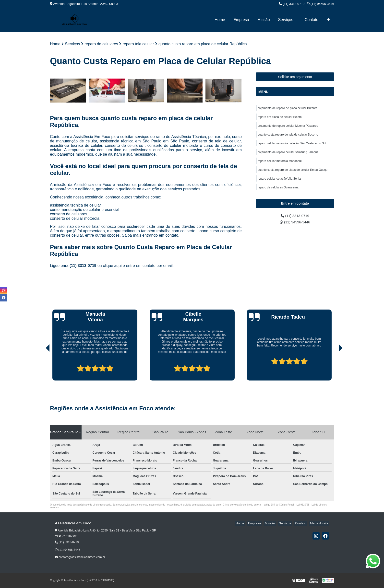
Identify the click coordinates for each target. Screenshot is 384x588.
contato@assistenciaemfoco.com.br (80, 558)
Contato (312, 20)
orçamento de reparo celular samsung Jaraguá (288, 155)
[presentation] (41, 367)
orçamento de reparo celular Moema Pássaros (288, 127)
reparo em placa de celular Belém (280, 118)
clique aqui (112, 266)
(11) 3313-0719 (292, 4)
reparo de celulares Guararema (278, 192)
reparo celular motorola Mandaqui (280, 164)
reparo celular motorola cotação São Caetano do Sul (292, 146)
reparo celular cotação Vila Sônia (279, 183)
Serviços (286, 20)
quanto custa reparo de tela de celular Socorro (288, 137)
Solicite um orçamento (295, 77)
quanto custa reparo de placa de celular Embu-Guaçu (293, 174)
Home (220, 20)
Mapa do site (320, 524)
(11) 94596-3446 (320, 4)
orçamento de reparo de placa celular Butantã (288, 109)
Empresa (241, 20)
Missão (264, 20)
